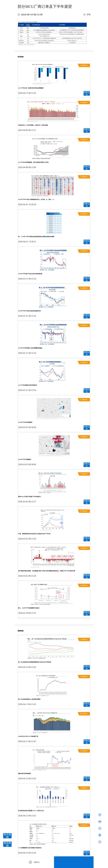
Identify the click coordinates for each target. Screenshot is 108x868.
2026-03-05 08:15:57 (27, 502)
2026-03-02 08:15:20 (27, 539)
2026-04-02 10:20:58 (27, 204)
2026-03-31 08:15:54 (27, 279)
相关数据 (7, 836)
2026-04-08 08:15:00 (27, 167)
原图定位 (87, 93)
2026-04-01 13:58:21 (27, 242)
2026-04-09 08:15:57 (27, 130)
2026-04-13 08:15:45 (27, 93)
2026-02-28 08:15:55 (27, 613)
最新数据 (7, 844)
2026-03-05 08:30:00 (27, 427)
